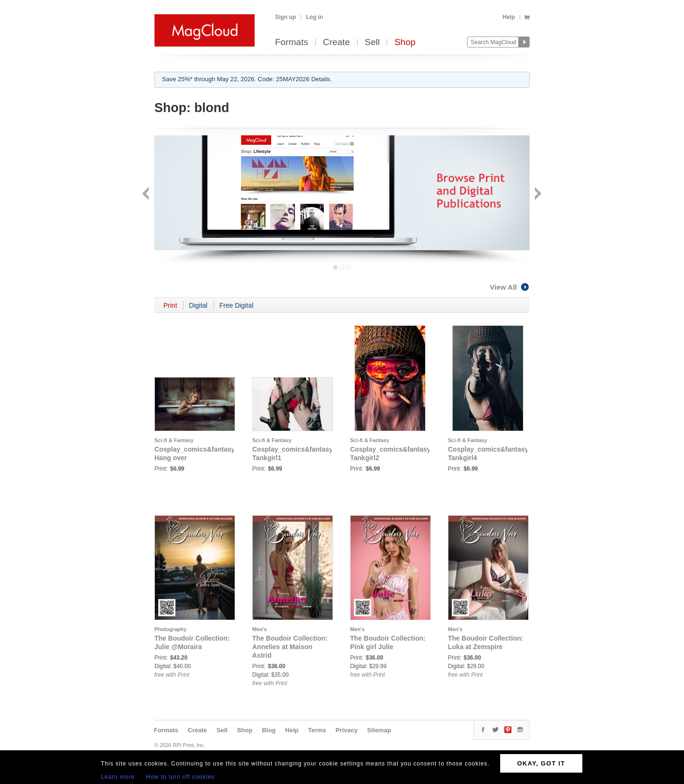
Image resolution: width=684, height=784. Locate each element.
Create (337, 43)
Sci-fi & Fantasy (174, 440)
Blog (269, 730)
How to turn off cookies (181, 777)
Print (170, 305)
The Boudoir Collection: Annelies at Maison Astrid (290, 647)
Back (147, 194)
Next (537, 194)
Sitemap (379, 730)
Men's (260, 629)
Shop (405, 43)
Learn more (118, 777)
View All (510, 287)
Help (509, 17)
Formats (292, 43)
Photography (171, 629)
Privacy (347, 730)
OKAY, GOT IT (541, 763)
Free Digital (237, 305)
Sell (372, 43)
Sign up (285, 17)
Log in (314, 17)
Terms (317, 730)
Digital (198, 305)
